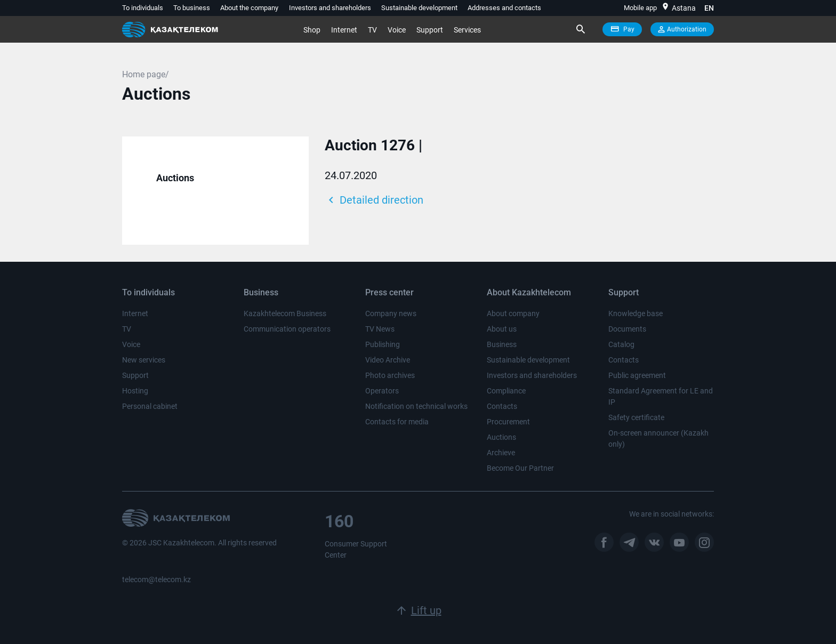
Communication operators (287, 329)
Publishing (383, 344)
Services (467, 30)
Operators (382, 391)
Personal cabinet (150, 406)
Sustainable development (419, 8)
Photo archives (390, 375)
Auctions (175, 178)
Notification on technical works (416, 406)
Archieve (501, 453)
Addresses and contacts (504, 8)
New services (144, 360)
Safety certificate (636, 417)
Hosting (135, 391)
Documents (627, 329)
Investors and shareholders (330, 8)
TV (372, 30)
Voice (397, 30)
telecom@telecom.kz (156, 579)
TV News (380, 329)
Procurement (508, 422)
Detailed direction (374, 200)
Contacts (502, 406)
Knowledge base (636, 313)
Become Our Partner (520, 468)
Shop (312, 30)
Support (430, 30)
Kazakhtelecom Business (285, 313)
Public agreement (637, 375)
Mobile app (640, 8)
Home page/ (146, 74)
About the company (249, 8)
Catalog (621, 344)
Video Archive (388, 360)
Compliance (506, 391)
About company (513, 313)
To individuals (143, 8)
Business (502, 344)
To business (192, 8)
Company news (391, 313)
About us (502, 329)
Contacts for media (397, 422)
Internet (344, 30)
